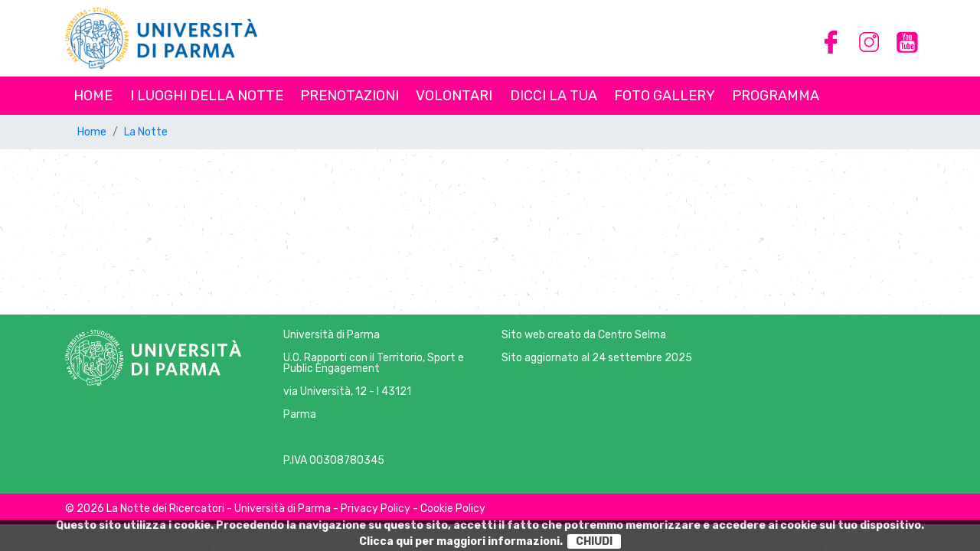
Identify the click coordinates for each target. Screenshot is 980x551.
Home (93, 96)
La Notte (146, 132)
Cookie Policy (453, 509)
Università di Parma (332, 335)
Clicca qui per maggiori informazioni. (461, 541)
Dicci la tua (554, 96)
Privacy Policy (376, 509)
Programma (776, 96)
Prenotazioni (350, 96)
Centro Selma (632, 335)
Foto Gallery (665, 96)
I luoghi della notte (207, 96)
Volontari (454, 96)
